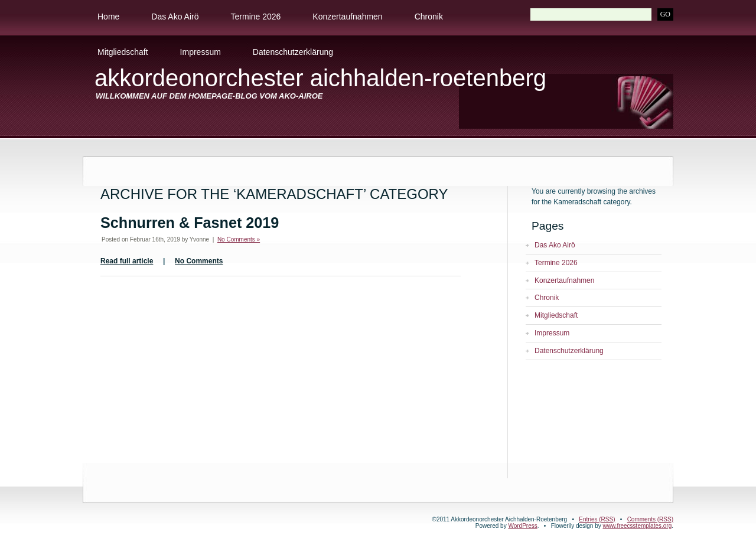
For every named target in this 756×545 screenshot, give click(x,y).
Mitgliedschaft (123, 52)
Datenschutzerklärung (293, 52)
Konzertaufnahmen (347, 17)
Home (108, 17)
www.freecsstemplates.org (638, 526)
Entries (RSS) (597, 519)
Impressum (201, 52)
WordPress (522, 526)
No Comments (199, 261)
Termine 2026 (256, 17)
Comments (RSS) (650, 519)
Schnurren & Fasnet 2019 (190, 223)
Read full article (127, 261)
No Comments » (239, 239)
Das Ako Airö (175, 17)
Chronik (429, 17)
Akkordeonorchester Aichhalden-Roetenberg (320, 78)
